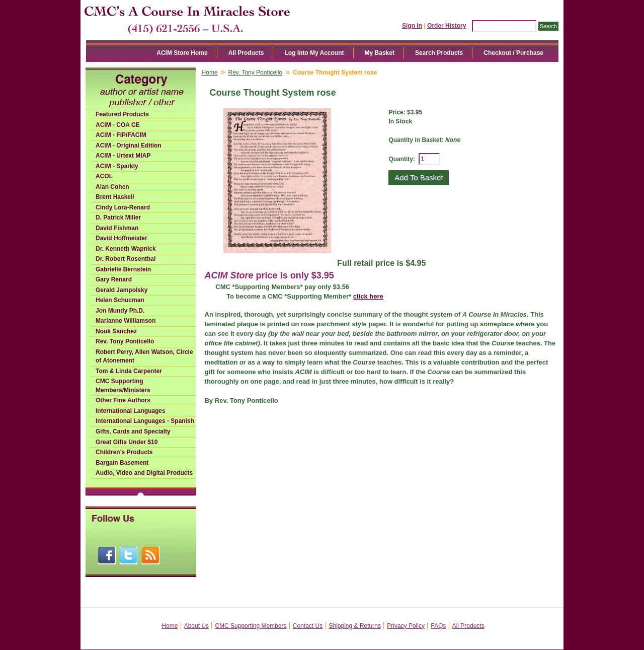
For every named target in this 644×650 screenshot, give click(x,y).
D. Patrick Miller (118, 218)
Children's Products (124, 452)
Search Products (439, 53)
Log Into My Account (314, 53)
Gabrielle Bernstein (123, 269)
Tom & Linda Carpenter (129, 371)
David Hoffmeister (122, 238)
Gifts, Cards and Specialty (133, 431)
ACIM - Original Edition (129, 146)
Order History (447, 26)
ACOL (104, 176)
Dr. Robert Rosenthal (126, 259)
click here (368, 296)
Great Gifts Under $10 (127, 442)
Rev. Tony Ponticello (125, 341)
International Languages (131, 411)
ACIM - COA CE (118, 125)
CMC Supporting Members (251, 626)
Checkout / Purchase (513, 53)
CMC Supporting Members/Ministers (123, 386)
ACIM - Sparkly (117, 166)
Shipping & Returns (355, 626)
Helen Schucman (120, 300)
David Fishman (117, 228)
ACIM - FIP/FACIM (121, 135)
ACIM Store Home (182, 53)
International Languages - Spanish (145, 421)
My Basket (380, 53)
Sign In (412, 26)
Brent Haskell (115, 197)
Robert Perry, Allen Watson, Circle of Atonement (144, 356)
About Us (196, 626)
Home (210, 73)
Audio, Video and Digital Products (144, 473)
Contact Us (308, 626)
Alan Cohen (112, 187)
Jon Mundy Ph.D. (120, 311)
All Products (246, 53)
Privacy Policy (406, 626)
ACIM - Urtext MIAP (123, 156)
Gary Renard (114, 279)
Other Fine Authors (123, 400)
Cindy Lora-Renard (123, 207)
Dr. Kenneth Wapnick (126, 249)
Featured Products (122, 114)
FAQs (438, 626)
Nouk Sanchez (116, 331)
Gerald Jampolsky (122, 290)
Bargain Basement (122, 463)
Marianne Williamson (126, 321)
